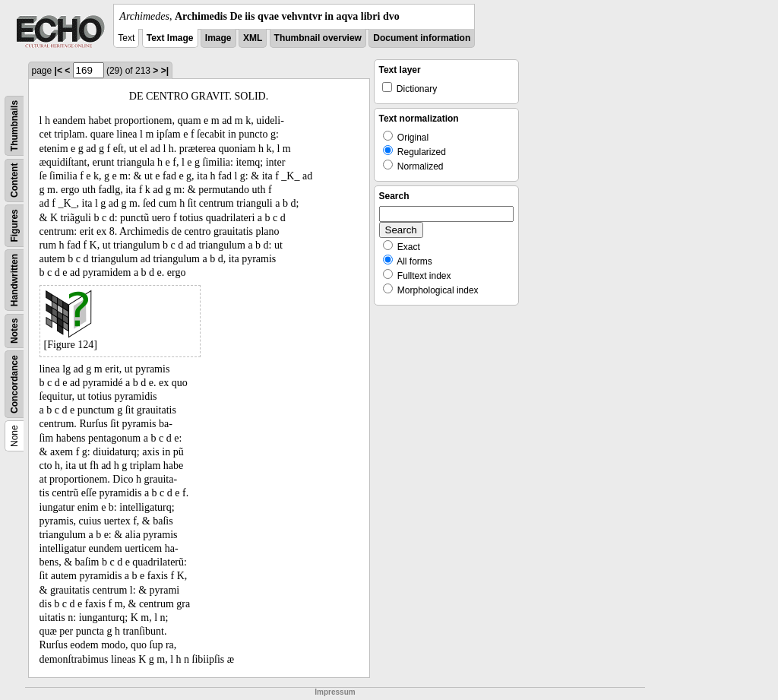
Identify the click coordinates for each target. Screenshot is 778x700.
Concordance (14, 384)
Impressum (335, 692)
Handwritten (14, 280)
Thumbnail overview (318, 38)
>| (165, 71)
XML (253, 38)
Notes (14, 331)
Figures (14, 225)
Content (14, 181)
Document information (422, 38)
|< (59, 71)
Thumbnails (14, 126)
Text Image (170, 38)
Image (218, 38)
